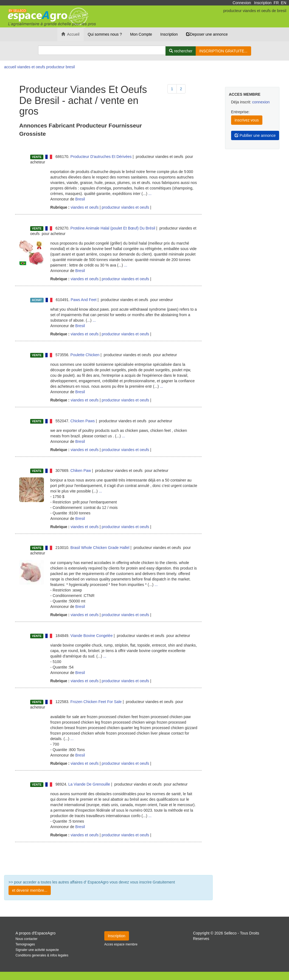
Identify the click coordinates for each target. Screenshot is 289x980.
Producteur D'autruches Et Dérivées (101, 157)
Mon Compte (141, 34)
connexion (261, 102)
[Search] (102, 50)
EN (284, 3)
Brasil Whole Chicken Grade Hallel (100, 548)
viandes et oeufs (84, 207)
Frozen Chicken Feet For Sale (96, 702)
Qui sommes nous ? (105, 34)
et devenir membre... (30, 890)
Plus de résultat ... (108, 859)
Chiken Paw (81, 471)
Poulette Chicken (85, 355)
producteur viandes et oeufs (126, 207)
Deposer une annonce (207, 34)
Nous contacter (27, 939)
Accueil (70, 34)
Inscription (263, 3)
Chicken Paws (83, 421)
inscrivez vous (247, 120)
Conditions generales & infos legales (42, 955)
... (150, 194)
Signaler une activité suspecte (37, 950)
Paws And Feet (84, 300)
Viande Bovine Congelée (92, 636)
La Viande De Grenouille (89, 784)
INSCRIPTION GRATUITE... (223, 51)
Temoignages (25, 944)
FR (276, 3)
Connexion (242, 3)
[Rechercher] (181, 51)
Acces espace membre (121, 944)
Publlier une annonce (255, 135)
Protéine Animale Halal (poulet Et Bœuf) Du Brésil (113, 228)
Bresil (80, 199)
